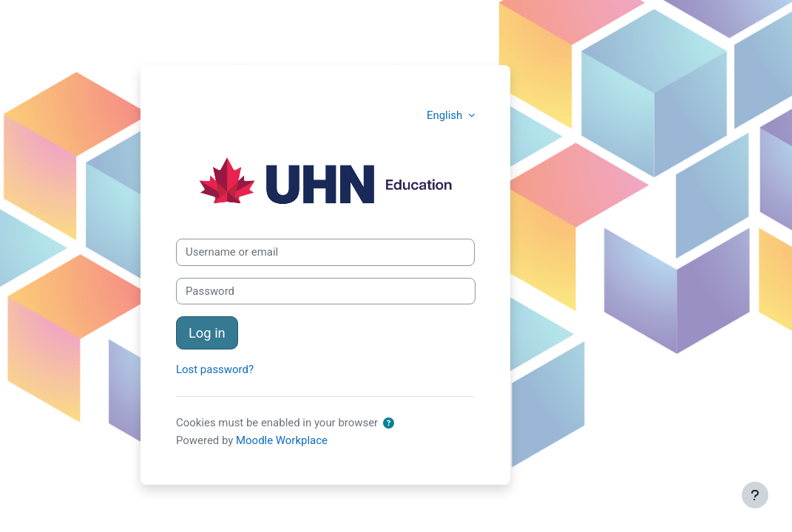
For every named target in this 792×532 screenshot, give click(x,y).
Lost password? (215, 369)
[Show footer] (755, 495)
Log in (207, 333)
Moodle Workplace (282, 440)
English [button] (446, 115)
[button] (389, 423)
